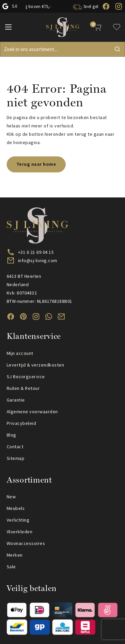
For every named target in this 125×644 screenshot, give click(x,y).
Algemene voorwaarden (32, 412)
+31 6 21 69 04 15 (36, 252)
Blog (11, 435)
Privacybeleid (21, 423)
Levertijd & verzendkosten (35, 365)
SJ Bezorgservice (26, 377)
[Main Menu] (8, 27)
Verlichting (18, 520)
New (11, 497)
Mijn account (20, 353)
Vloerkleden (19, 532)
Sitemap (15, 458)
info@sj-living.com (38, 260)
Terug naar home (36, 164)
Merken (15, 555)
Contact (15, 447)
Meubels (16, 508)
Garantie (16, 400)
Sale (11, 567)
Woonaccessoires (26, 543)
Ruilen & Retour (23, 388)
